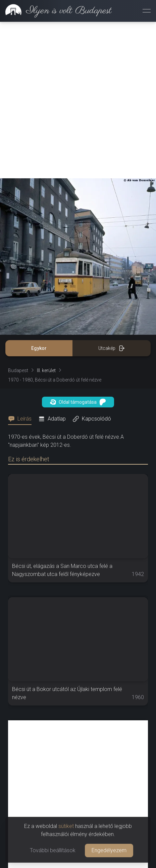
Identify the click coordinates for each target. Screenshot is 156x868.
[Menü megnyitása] (147, 11)
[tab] (22, 419)
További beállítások (53, 850)
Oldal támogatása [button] (78, 402)
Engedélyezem (109, 850)
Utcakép (112, 348)
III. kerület (46, 370)
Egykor (39, 348)
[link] (56, 11)
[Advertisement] (78, 100)
